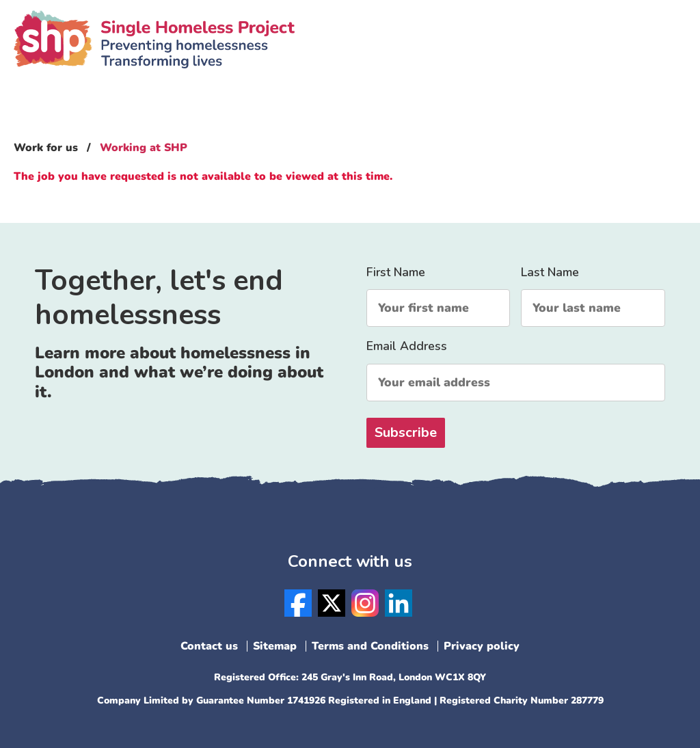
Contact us (209, 646)
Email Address (516, 370)
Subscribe (406, 432)
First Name (438, 296)
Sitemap (275, 646)
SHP (154, 58)
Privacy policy (482, 646)
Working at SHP (144, 148)
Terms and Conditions (370, 646)
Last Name (593, 296)
